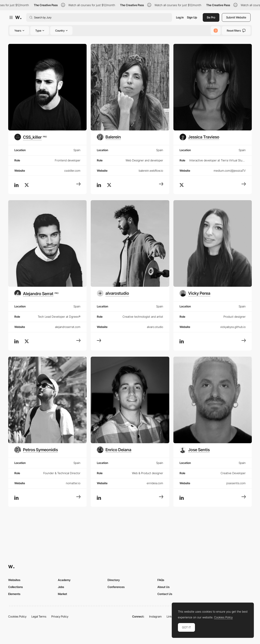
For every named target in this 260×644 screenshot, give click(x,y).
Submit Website (236, 17)
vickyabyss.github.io (233, 327)
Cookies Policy (17, 616)
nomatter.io (73, 483)
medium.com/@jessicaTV (230, 171)
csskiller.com (72, 171)
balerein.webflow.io (151, 171)
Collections (15, 587)
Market (62, 594)
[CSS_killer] (31, 137)
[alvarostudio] (113, 293)
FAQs (161, 580)
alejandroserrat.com (68, 327)
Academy (64, 580)
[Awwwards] (18, 17)
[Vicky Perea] (195, 293)
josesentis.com (236, 483)
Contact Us (165, 594)
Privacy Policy (60, 616)
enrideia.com (155, 483)
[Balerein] (109, 137)
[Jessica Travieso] (199, 137)
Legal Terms (39, 616)
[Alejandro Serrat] (36, 293)
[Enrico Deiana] (114, 450)
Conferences (116, 587)
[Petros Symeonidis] (36, 450)
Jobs (61, 587)
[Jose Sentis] (195, 450)
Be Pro (211, 17)
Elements (14, 594)
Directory (114, 580)
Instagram (155, 616)
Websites (14, 580)
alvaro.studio (155, 327)
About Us (163, 587)
